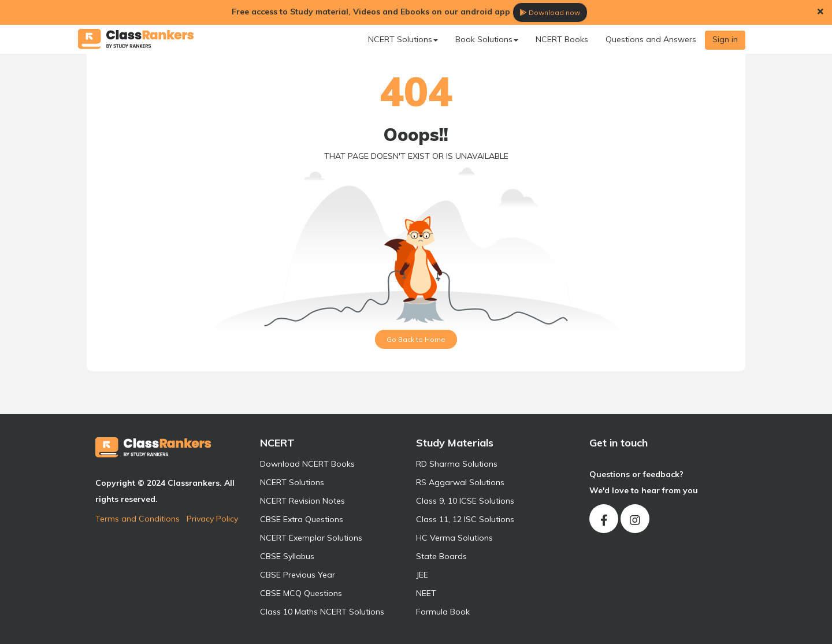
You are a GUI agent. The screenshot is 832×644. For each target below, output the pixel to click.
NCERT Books (562, 39)
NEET (426, 593)
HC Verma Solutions (454, 538)
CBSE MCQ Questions (301, 593)
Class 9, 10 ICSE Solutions (465, 501)
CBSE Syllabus (287, 556)
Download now (550, 12)
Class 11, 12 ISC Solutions (465, 519)
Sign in (725, 39)
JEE (422, 575)
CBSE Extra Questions (302, 519)
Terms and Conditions (138, 519)
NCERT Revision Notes (302, 501)
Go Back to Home (416, 339)
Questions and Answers (651, 39)
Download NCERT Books (307, 464)
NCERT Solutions (403, 39)
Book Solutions (487, 39)
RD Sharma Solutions (457, 464)
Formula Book (443, 612)
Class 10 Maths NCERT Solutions (322, 612)
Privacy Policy (212, 519)
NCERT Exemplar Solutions (311, 538)
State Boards (441, 556)
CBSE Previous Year (298, 575)
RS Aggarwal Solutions (460, 482)
